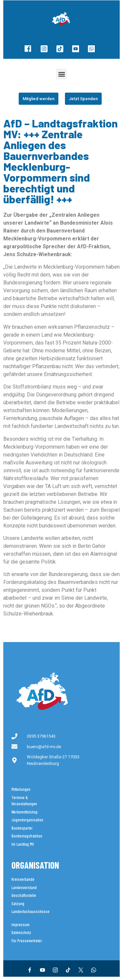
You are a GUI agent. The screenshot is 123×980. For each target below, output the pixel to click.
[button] (61, 74)
